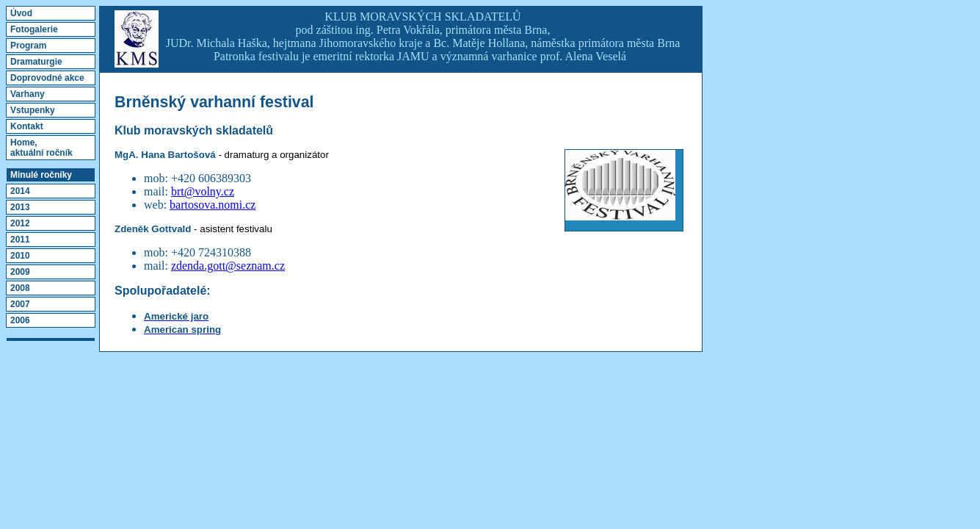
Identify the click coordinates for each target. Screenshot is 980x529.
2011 (20, 240)
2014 (20, 191)
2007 (20, 304)
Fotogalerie (34, 29)
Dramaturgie (36, 62)
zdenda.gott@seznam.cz (228, 266)
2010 (20, 256)
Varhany (28, 94)
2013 (20, 207)
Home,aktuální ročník (41, 148)
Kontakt (27, 126)
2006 (20, 320)
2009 (20, 272)
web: (157, 205)
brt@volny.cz (203, 191)
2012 (20, 223)
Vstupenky (33, 110)
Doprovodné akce (47, 78)
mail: (157, 266)
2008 (20, 288)
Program (28, 46)
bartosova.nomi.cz (213, 205)
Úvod (21, 13)
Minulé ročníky (41, 175)
